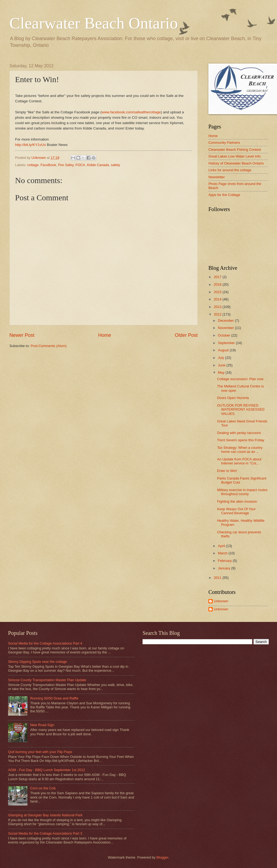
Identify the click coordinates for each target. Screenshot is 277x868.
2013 (218, 307)
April (222, 546)
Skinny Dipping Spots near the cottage (38, 662)
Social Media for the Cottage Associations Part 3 (45, 833)
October (224, 335)
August (224, 350)
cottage (33, 165)
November (226, 328)
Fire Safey (66, 165)
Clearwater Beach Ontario (94, 23)
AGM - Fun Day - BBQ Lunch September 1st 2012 (47, 770)
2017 (218, 277)
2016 (218, 284)
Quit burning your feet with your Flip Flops (40, 752)
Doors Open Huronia (233, 398)
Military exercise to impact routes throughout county (242, 492)
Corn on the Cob (43, 788)
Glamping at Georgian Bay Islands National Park (45, 815)
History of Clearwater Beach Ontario (236, 163)
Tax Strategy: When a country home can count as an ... (240, 450)
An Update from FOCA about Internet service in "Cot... (239, 461)
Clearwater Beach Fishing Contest (235, 150)
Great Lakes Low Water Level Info (235, 156)
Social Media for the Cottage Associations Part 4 (45, 643)
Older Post (186, 335)
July (221, 358)
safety (115, 165)
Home (105, 335)
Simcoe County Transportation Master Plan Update (47, 680)
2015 (218, 292)
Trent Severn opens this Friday (241, 440)
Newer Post (22, 335)
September (227, 343)
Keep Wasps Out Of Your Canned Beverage (236, 511)
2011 (218, 578)
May (222, 372)
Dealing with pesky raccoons (239, 433)
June (222, 365)
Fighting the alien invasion (237, 501)
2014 (218, 299)
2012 (218, 314)
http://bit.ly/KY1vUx (30, 145)
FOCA (80, 165)
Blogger (162, 857)
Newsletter (217, 177)
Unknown (221, 601)
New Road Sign (42, 725)
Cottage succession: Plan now (240, 379)
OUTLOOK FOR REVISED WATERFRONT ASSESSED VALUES (241, 409)
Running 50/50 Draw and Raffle (54, 698)
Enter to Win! (227, 471)
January (224, 568)
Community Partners (224, 143)
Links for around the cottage (230, 170)
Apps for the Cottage (224, 195)
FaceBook (48, 165)
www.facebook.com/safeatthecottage (131, 112)
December (226, 321)
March (223, 553)
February (225, 561)
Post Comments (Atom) (49, 346)
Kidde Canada (98, 165)
